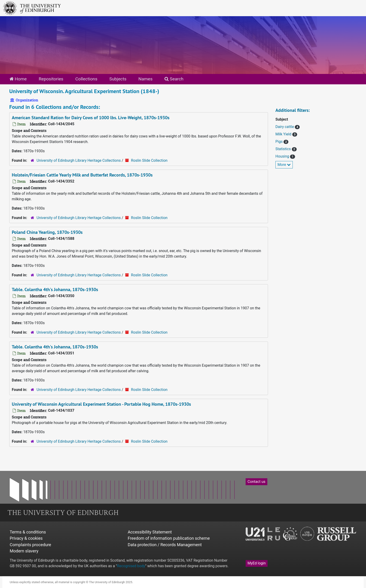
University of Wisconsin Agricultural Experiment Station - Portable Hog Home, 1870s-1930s (101, 404)
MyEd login (257, 563)
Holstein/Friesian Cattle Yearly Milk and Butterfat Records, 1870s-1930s (82, 175)
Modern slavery (24, 551)
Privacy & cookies (26, 538)
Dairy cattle (285, 127)
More (284, 165)
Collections (86, 79)
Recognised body (131, 566)
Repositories (51, 79)
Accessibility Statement (150, 532)
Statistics (284, 149)
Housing (283, 156)
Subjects (118, 79)
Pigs (279, 142)
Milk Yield (284, 134)
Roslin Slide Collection (149, 160)
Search (174, 79)
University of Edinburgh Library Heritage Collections (79, 160)
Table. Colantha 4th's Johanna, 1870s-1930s (55, 289)
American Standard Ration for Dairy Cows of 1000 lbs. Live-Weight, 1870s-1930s (91, 118)
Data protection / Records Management (165, 545)
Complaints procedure (30, 545)
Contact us (256, 482)
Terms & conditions (28, 532)
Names (145, 79)
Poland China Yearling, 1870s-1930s (47, 232)
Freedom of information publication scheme (169, 538)
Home (18, 79)
